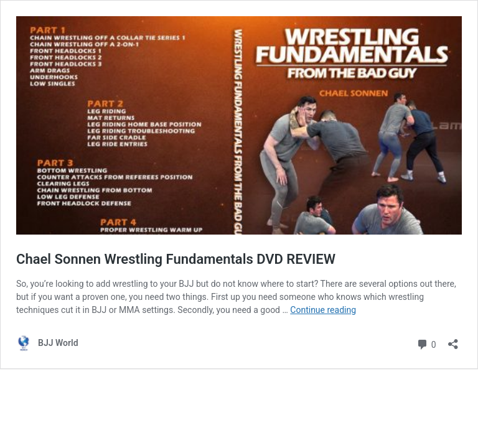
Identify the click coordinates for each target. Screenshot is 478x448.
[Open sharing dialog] (453, 340)
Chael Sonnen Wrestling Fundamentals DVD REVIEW (176, 259)
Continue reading (323, 310)
